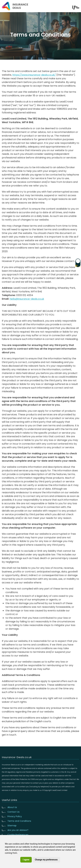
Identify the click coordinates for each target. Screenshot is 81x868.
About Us (12, 807)
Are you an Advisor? (18, 830)
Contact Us (13, 812)
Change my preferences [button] (46, 860)
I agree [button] (26, 860)
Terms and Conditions (19, 821)
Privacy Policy (15, 816)
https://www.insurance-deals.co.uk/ (34, 75)
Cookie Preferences (18, 835)
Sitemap (12, 826)
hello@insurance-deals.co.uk (27, 299)
